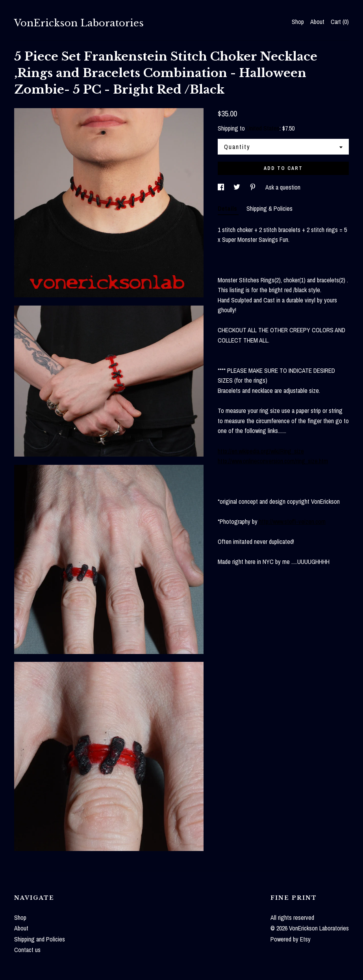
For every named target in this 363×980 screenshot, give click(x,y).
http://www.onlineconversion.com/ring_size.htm (273, 461)
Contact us (27, 950)
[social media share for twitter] (238, 187)
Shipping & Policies (269, 208)
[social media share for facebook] (222, 187)
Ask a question (283, 187)
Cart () (340, 22)
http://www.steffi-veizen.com (292, 521)
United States (263, 128)
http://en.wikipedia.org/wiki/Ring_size (261, 451)
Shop (298, 22)
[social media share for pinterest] (254, 187)
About (317, 22)
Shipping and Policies (40, 939)
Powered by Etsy (291, 939)
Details (228, 208)
